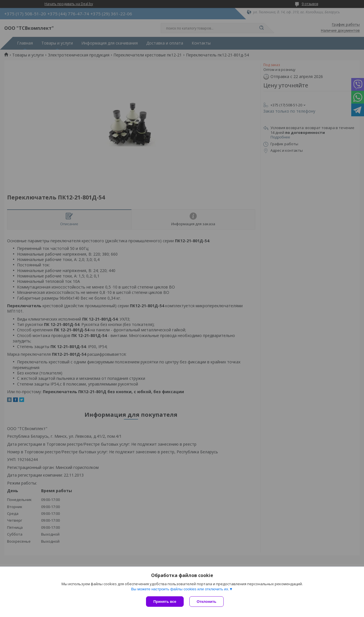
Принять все (165, 602)
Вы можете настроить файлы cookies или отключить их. (180, 589)
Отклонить (207, 602)
